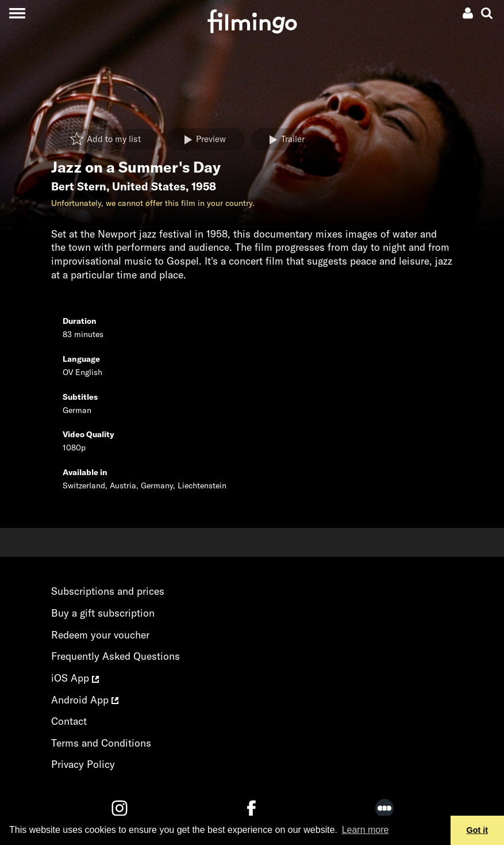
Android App (85, 700)
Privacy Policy (83, 764)
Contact (69, 721)
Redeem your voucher (100, 635)
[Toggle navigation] (17, 13)
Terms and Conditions (101, 743)
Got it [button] (478, 830)
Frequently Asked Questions (116, 656)
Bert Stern (79, 186)
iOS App (75, 678)
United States (149, 186)
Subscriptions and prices (108, 591)
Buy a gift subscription (103, 613)
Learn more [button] (366, 830)
